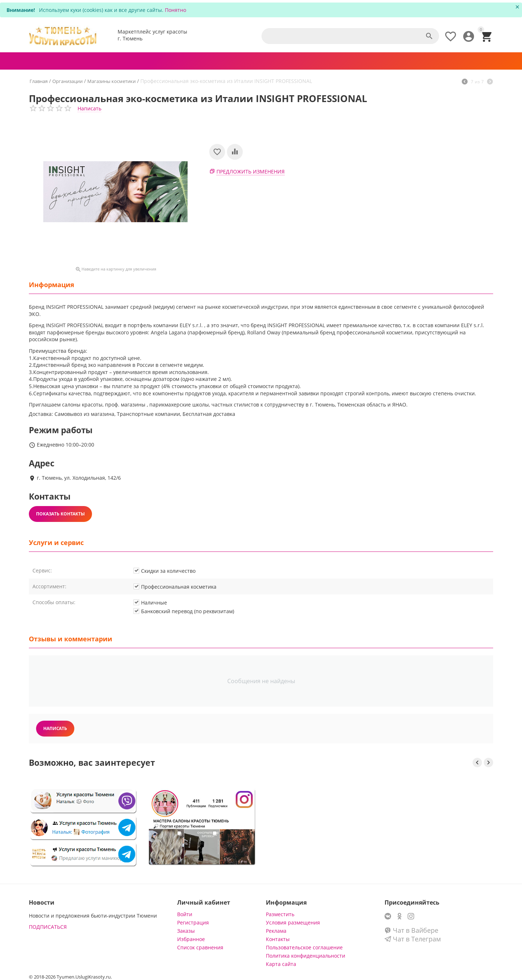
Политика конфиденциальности (306, 956)
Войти (185, 914)
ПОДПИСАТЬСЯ (48, 927)
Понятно (176, 10)
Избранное (191, 939)
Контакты (278, 939)
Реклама (276, 931)
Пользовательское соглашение (304, 947)
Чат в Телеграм (413, 939)
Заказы (186, 931)
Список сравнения (200, 947)
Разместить (280, 914)
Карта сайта (281, 964)
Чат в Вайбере (411, 930)
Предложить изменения (251, 172)
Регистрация (193, 922)
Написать (89, 108)
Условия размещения (293, 922)
